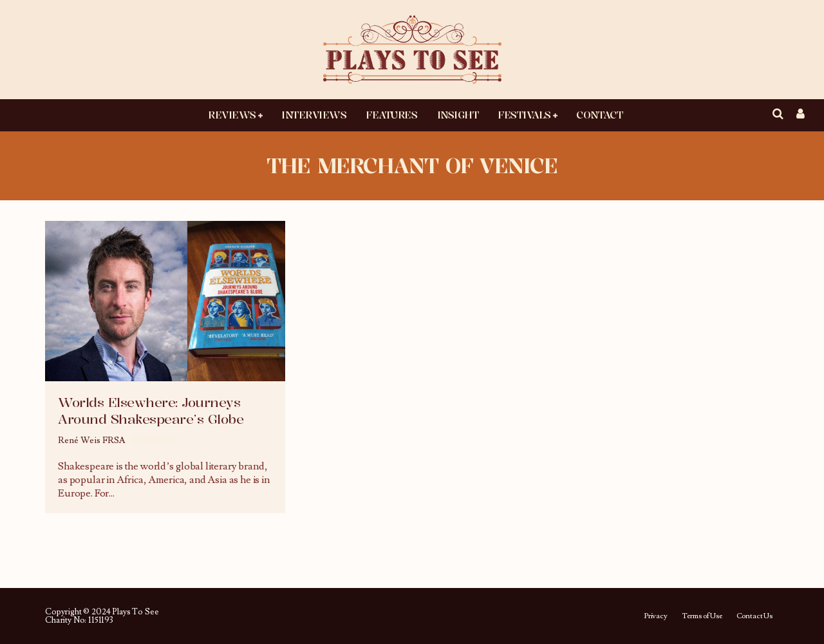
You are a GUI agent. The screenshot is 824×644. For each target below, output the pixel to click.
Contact (599, 115)
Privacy (656, 616)
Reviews (232, 115)
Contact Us (754, 616)
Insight (458, 115)
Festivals (524, 115)
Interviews (314, 115)
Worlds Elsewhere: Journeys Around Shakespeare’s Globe (151, 411)
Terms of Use (702, 616)
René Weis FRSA (92, 440)
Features (391, 115)
